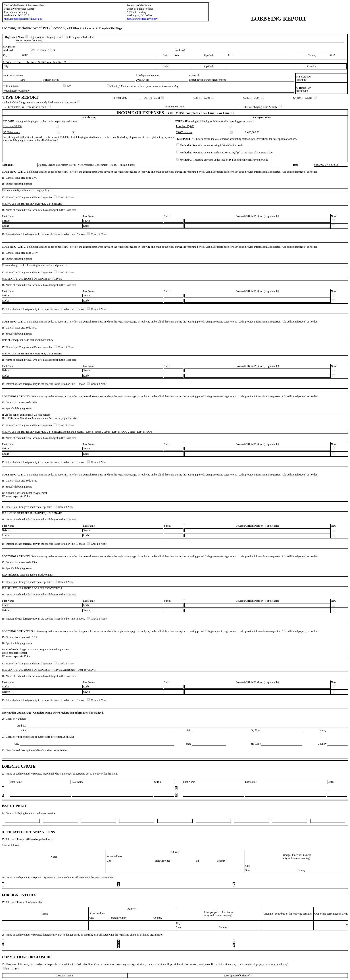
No (6, 969)
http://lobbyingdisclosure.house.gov (23, 19)
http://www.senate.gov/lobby (142, 19)
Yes (15, 969)
